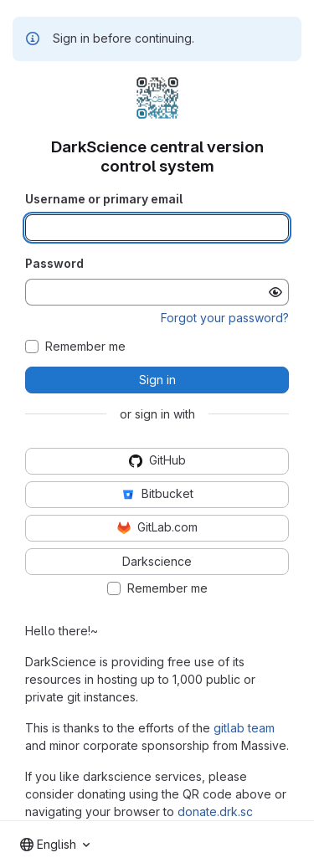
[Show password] (275, 292)
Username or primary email (104, 199)
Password (54, 263)
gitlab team (244, 728)
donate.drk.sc (215, 812)
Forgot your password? (225, 318)
